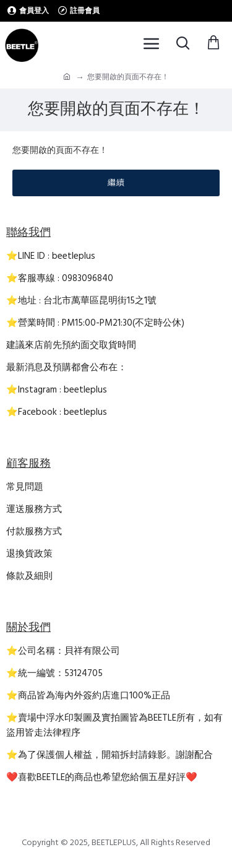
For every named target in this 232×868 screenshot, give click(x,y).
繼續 (116, 183)
